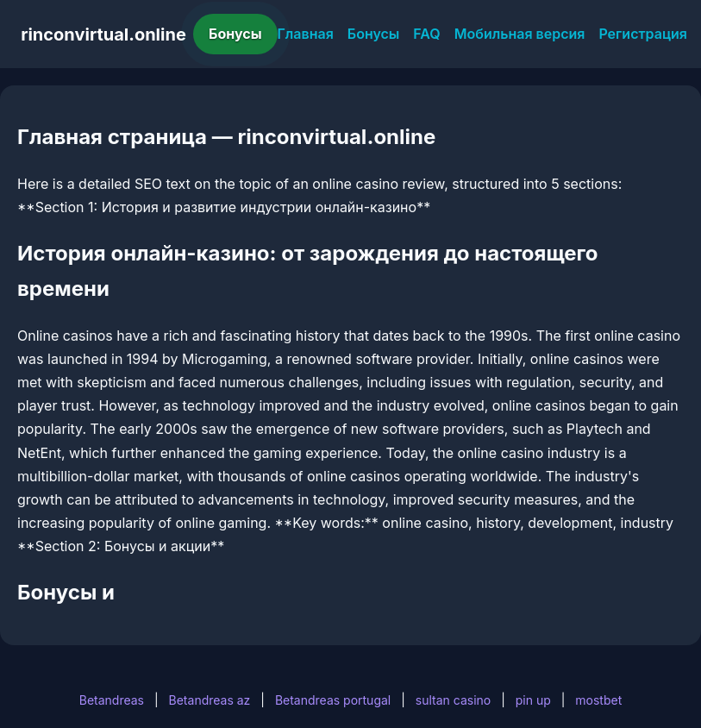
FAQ (426, 34)
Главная (306, 34)
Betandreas (112, 700)
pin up (533, 700)
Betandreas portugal (333, 700)
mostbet (598, 700)
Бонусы (235, 34)
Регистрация (643, 34)
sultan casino (453, 700)
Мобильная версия (520, 34)
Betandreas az (210, 700)
